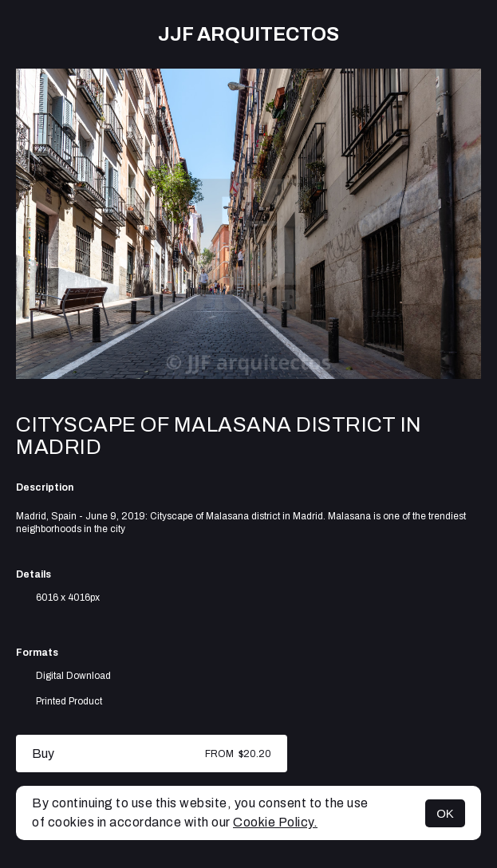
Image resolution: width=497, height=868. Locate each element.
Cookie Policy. (275, 822)
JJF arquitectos (248, 34)
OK (445, 813)
